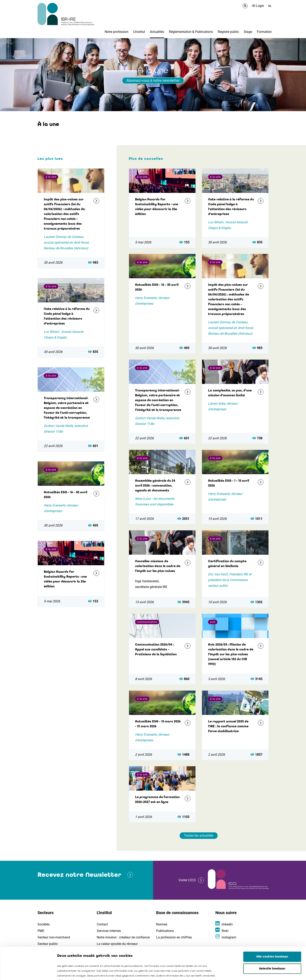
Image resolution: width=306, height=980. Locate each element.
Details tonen (231, 972)
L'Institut (139, 32)
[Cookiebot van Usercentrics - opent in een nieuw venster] (26, 972)
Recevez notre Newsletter (79, 875)
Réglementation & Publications (191, 32)
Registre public (228, 32)
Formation (264, 32)
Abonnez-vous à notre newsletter (153, 80)
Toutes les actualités (199, 835)
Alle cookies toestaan (272, 926)
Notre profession (116, 32)
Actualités (157, 32)
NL (270, 6)
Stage (248, 32)
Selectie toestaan (272, 938)
